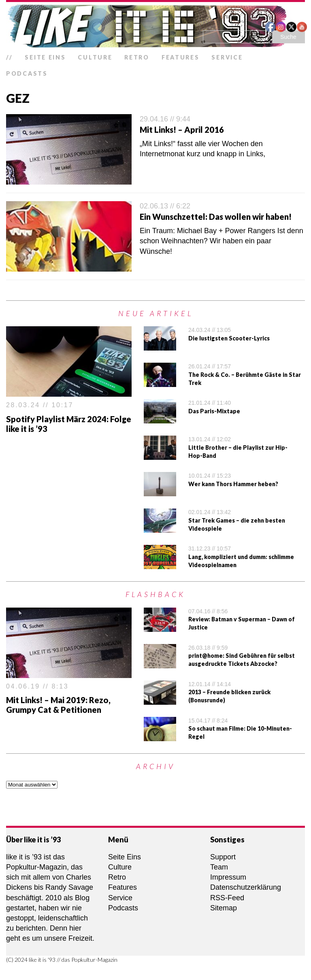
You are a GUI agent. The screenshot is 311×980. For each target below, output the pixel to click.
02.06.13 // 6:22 (165, 206)
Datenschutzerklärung (246, 887)
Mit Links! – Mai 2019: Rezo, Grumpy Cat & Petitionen (58, 705)
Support (223, 857)
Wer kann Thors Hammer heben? (233, 484)
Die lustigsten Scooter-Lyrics (229, 338)
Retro (137, 57)
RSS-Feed (227, 898)
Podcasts (27, 73)
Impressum (228, 877)
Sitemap (224, 908)
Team (219, 867)
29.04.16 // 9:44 (165, 119)
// (9, 57)
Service (227, 57)
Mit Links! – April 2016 (182, 130)
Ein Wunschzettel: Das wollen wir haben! (216, 217)
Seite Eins (45, 57)
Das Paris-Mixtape (214, 411)
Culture (95, 57)
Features (181, 57)
